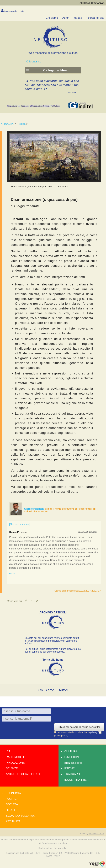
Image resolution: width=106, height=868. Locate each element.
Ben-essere (73, 763)
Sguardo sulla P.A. (20, 816)
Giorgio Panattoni (35, 509)
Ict (8, 751)
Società (12, 804)
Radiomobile (15, 757)
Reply (12, 574)
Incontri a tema (76, 780)
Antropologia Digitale (23, 774)
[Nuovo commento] (19, 524)
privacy (94, 732)
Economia (13, 793)
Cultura (71, 751)
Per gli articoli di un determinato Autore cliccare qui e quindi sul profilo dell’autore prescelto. (53, 650)
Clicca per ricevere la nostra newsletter (79, 727)
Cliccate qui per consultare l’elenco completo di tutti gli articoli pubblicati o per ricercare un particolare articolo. (52, 641)
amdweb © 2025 (97, 834)
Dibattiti (12, 810)
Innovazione (15, 763)
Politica (22, 124)
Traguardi (72, 774)
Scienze (12, 768)
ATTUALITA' (7, 124)
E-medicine (72, 757)
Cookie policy (45, 848)
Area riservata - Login (14, 11)
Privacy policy (61, 848)
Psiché (70, 768)
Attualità (13, 821)
